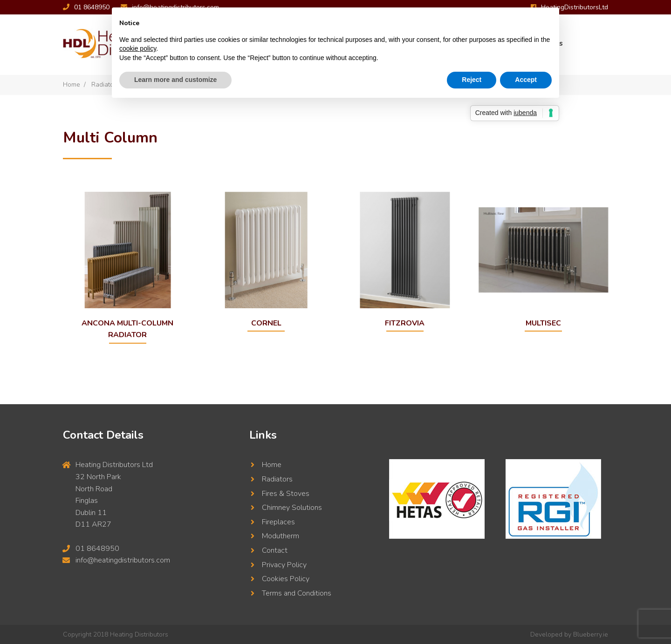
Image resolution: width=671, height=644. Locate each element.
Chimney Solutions (292, 508)
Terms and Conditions (297, 593)
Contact (275, 550)
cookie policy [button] (138, 48)
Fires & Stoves (286, 493)
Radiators (277, 479)
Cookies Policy (286, 579)
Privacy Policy (284, 564)
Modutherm (281, 536)
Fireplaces (278, 522)
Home (72, 85)
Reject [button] (472, 80)
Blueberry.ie (591, 634)
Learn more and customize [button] (175, 80)
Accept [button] (526, 80)
